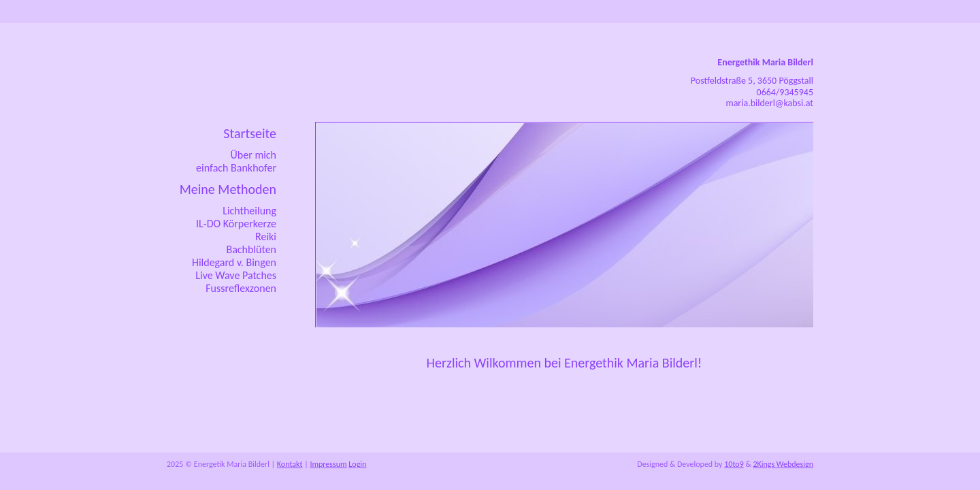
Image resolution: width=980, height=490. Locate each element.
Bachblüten (251, 249)
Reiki (266, 236)
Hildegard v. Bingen (234, 262)
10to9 (734, 464)
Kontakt (290, 464)
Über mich (254, 155)
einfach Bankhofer (236, 168)
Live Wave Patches (236, 275)
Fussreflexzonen (241, 288)
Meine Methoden (228, 189)
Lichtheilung (249, 211)
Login (357, 464)
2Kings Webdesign (783, 464)
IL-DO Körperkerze (236, 224)
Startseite (250, 133)
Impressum (328, 464)
